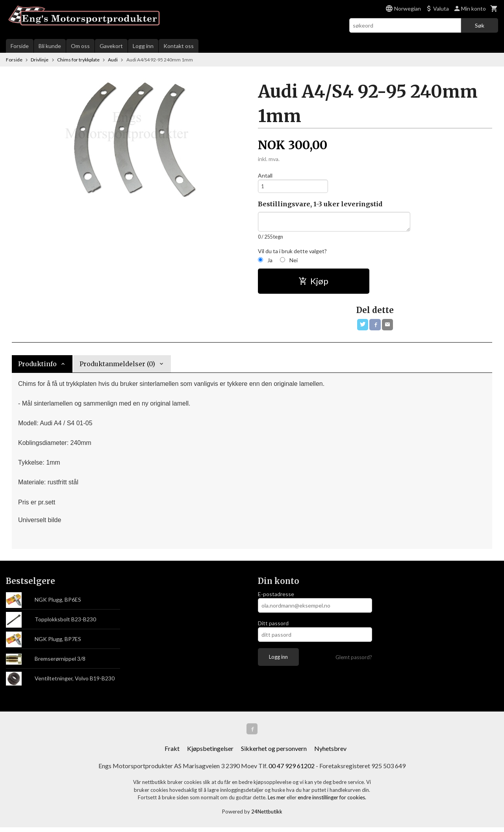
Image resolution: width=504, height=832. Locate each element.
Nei (294, 262)
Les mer (277, 802)
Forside (20, 46)
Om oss (80, 46)
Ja (270, 262)
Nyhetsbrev (330, 753)
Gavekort (111, 46)
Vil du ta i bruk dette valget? (292, 253)
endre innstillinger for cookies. (332, 802)
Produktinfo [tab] (37, 367)
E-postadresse (276, 597)
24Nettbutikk (267, 816)
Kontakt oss (179, 46)
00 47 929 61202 (292, 770)
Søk (480, 25)
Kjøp (313, 283)
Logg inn (143, 46)
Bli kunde (50, 46)
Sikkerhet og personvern (274, 753)
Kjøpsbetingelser (210, 753)
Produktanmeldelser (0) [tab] (117, 367)
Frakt (172, 753)
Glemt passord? (354, 660)
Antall (265, 175)
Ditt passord (273, 626)
